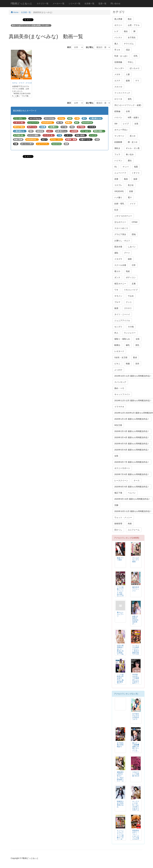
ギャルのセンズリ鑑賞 (136, 560)
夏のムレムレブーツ (120, 614)
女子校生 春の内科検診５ (121, 745)
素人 (116, 44)
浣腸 (116, 505)
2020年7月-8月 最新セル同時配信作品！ (132, 474)
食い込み (130, 154)
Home (15, 12)
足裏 (134, 284)
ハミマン (118, 161)
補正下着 (118, 493)
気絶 (128, 271)
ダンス (117, 277)
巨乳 (136, 56)
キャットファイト (122, 394)
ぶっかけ (118, 370)
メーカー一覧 (59, 3)
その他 (131, 327)
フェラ (117, 154)
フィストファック (122, 93)
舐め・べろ (119, 388)
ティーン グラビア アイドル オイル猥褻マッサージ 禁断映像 (120, 836)
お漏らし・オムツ (122, 241)
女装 (136, 124)
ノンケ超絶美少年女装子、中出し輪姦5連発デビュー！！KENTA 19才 (120, 682)
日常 (134, 265)
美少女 (131, 185)
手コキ (117, 50)
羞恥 (116, 253)
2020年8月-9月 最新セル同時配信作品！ (132, 487)
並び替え (89, 47)
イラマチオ (119, 407)
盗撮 (128, 81)
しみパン (132, 247)
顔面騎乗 (118, 142)
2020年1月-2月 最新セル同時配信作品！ (132, 419)
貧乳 (130, 99)
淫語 (128, 50)
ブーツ (127, 253)
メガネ (117, 74)
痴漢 (116, 308)
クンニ (129, 302)
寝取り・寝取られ (122, 339)
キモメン (118, 296)
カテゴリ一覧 (43, 3)
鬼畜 (136, 167)
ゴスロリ (128, 308)
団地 (134, 234)
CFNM (135, 222)
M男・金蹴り (134, 117)
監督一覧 (102, 3)
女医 (138, 339)
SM (116, 124)
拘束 (130, 524)
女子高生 (132, 37)
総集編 (117, 111)
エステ (117, 81)
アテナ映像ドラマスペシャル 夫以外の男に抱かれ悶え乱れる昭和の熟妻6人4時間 (120, 595)
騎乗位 (117, 345)
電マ (130, 197)
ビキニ (117, 364)
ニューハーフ (120, 173)
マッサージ (119, 136)
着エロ (117, 271)
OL (116, 167)
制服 (128, 364)
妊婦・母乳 (119, 204)
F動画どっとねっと (22, 3)
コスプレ (118, 185)
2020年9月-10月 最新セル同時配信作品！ (132, 499)
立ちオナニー (120, 222)
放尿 (135, 179)
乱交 (116, 210)
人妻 (128, 74)
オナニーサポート (122, 468)
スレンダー (119, 68)
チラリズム (129, 44)
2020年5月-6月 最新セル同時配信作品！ (132, 450)
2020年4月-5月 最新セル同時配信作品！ (132, 444)
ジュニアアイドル (122, 321)
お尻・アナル (134, 25)
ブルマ (117, 302)
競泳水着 (118, 247)
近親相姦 (118, 62)
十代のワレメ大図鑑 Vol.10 (136, 774)
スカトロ (118, 87)
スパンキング (120, 382)
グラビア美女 (120, 234)
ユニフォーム (134, 530)
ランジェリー (130, 333)
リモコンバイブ (131, 290)
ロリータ (118, 99)
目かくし (118, 530)
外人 (116, 333)
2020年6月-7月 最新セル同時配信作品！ (132, 462)
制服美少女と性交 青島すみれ (120, 804)
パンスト (118, 37)
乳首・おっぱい (121, 56)
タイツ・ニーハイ (122, 314)
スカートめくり (121, 228)
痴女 (126, 31)
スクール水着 (120, 265)
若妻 (116, 179)
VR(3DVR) (119, 191)
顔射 (131, 191)
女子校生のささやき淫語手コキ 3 (136, 717)
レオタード (119, 351)
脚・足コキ (133, 142)
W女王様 (118, 425)
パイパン (118, 117)
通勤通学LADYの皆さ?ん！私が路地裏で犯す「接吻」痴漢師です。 (120, 779)
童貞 (135, 357)
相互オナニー (120, 284)
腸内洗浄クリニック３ (136, 589)
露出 (130, 161)
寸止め (131, 296)
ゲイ (137, 81)
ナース (137, 480)
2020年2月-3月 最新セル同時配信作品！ (132, 431)
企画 (128, 111)
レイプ (126, 124)
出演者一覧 (89, 3)
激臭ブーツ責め (120, 559)
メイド (133, 204)
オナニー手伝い (121, 130)
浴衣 (137, 364)
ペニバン (132, 493)
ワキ (116, 290)
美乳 (137, 345)
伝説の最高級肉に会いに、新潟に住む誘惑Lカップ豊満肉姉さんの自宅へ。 (120, 653)
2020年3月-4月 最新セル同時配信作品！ (132, 437)
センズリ (118, 327)
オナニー (118, 25)
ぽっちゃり (135, 68)
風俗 (126, 179)
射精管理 (118, 524)
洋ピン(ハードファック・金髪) (128, 105)
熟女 (130, 19)
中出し (131, 62)
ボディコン (131, 277)
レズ (116, 31)
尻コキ (133, 136)
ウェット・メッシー (123, 517)
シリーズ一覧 (74, 3)
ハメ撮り (118, 197)
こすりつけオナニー (123, 216)
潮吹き (117, 148)
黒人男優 (118, 19)
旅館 (130, 259)
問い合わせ (115, 3)
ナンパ (126, 167)
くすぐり (136, 173)
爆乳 (128, 345)
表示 (68, 47)
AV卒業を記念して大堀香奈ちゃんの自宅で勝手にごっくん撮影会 (136, 681)
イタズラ (118, 259)
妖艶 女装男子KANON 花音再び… (135, 620)
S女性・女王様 (121, 357)
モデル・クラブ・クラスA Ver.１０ (26, 83)
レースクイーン (121, 480)
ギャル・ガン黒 (133, 148)
